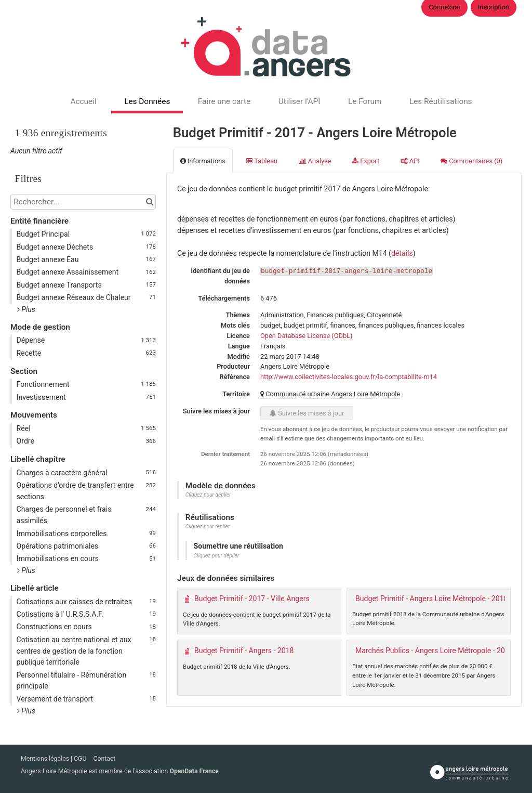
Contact (104, 759)
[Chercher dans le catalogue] (149, 202)
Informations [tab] (203, 161)
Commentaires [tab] (471, 161)
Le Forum (365, 101)
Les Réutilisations (441, 101)
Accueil (83, 101)
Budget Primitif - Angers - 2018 (244, 651)
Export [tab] (366, 161)
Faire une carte (224, 101)
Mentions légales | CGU (54, 759)
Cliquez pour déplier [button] (208, 495)
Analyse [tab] (315, 161)
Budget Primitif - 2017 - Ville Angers (252, 599)
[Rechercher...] (83, 202)
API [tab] (410, 161)
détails (402, 253)
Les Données (147, 101)
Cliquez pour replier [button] (208, 526)
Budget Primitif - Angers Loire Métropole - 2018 (431, 599)
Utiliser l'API (300, 101)
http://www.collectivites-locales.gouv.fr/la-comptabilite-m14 (349, 377)
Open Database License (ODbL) (306, 336)
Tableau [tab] (262, 161)
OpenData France (194, 771)
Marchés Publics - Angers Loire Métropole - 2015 (434, 651)
